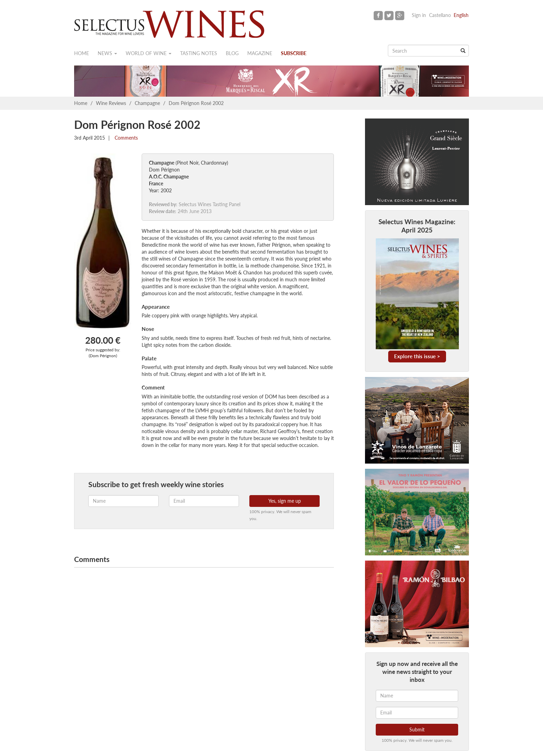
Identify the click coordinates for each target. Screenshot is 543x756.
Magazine (260, 53)
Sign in (419, 15)
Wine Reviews (111, 103)
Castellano (440, 15)
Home (82, 53)
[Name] (417, 696)
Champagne (147, 103)
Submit (417, 729)
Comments (126, 138)
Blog (232, 53)
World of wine (149, 53)
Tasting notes (199, 53)
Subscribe (294, 53)
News (107, 53)
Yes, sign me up (285, 501)
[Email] (417, 713)
